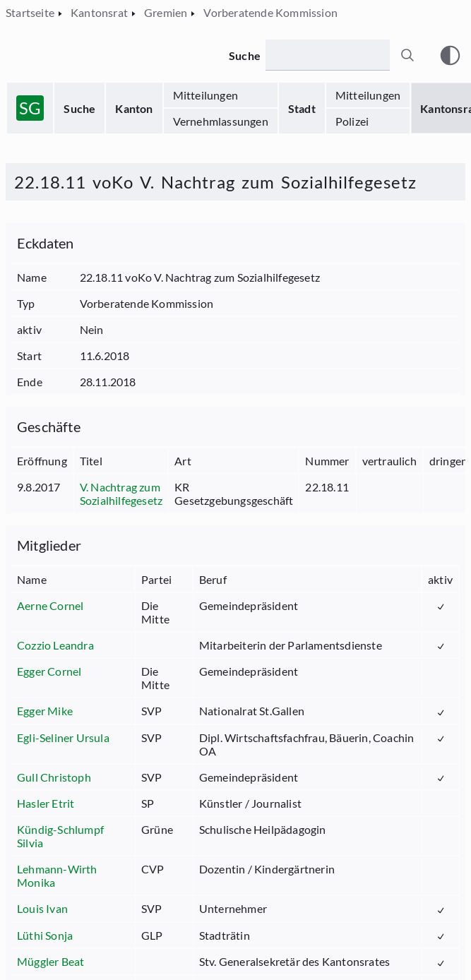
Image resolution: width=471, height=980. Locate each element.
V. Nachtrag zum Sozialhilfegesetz (121, 494)
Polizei (352, 121)
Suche (79, 108)
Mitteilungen (205, 95)
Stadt (302, 108)
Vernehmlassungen (221, 121)
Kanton (134, 108)
